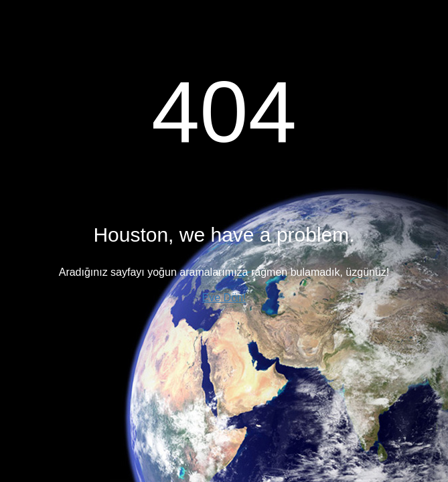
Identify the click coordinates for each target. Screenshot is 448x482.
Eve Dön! (224, 298)
